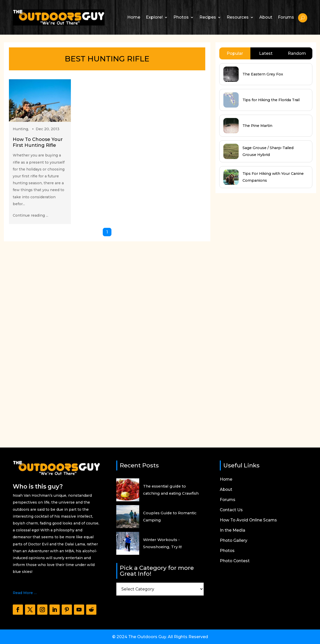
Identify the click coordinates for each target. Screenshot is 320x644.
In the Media (233, 531)
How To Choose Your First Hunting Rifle (38, 142)
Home (134, 17)
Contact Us (232, 510)
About (266, 17)
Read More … (25, 593)
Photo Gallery (234, 541)
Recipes (208, 17)
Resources (238, 17)
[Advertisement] (254, 316)
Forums (286, 17)
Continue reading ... (30, 215)
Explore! (154, 17)
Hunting (20, 129)
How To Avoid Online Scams (249, 520)
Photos (181, 17)
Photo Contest (235, 561)
